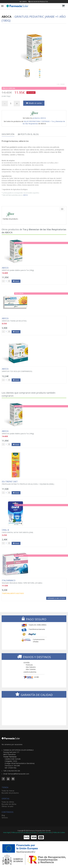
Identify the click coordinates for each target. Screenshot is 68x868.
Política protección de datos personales (24, 832)
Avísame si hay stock (56, 598)
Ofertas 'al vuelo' (8, 806)
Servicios (5, 818)
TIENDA (5, 787)
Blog (3, 815)
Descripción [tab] (8, 134)
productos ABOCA (39, 118)
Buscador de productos (38, 2)
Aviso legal (7, 832)
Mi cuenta (23, 2)
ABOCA (25, 195)
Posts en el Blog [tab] (28, 134)
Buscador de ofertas (9, 804)
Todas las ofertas (8, 802)
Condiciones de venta (45, 832)
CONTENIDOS (8, 812)
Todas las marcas (8, 791)
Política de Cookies (59, 832)
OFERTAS (5, 799)
